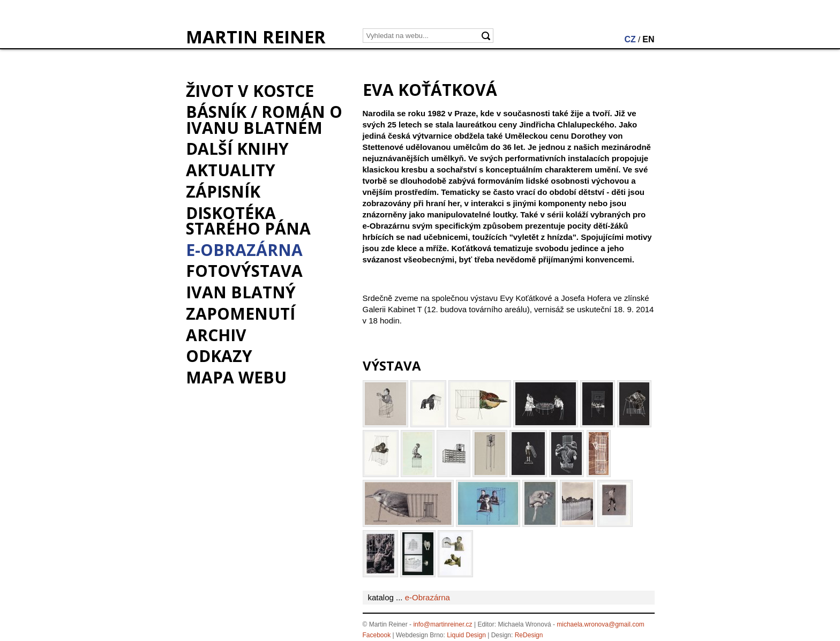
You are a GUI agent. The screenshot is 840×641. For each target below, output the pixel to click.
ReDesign (529, 635)
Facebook (377, 635)
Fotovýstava (244, 271)
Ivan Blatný (241, 292)
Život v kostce (250, 91)
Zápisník (223, 191)
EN (648, 39)
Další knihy (237, 149)
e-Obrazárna (244, 250)
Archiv (216, 335)
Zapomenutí (241, 314)
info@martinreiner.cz (442, 624)
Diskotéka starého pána (248, 221)
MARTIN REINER (256, 37)
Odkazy (219, 356)
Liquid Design (466, 635)
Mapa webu (236, 377)
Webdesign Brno (420, 635)
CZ (630, 39)
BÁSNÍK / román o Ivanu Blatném (264, 119)
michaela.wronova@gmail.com (601, 624)
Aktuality (231, 170)
